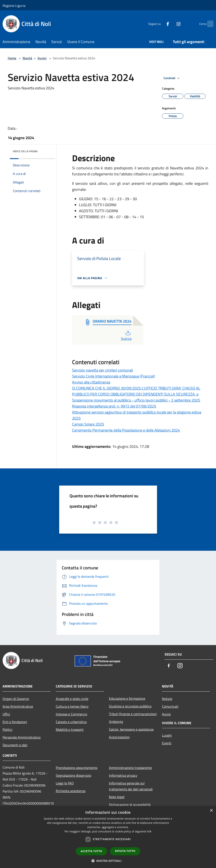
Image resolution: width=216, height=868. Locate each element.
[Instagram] (170, 24)
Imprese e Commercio (71, 714)
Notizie (167, 699)
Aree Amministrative (18, 706)
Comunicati (170, 706)
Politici (8, 730)
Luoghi (167, 735)
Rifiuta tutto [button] (125, 851)
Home (12, 58)
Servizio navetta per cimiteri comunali (103, 370)
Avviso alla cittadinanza (91, 382)
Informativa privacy (123, 775)
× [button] (211, 811)
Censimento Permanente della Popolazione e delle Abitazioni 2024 (126, 430)
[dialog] (108, 837)
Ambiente (116, 722)
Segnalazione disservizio (73, 775)
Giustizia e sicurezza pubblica (130, 706)
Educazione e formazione (127, 698)
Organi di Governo (16, 699)
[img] (46, 150)
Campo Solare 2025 (88, 424)
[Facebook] (159, 24)
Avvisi (42, 58)
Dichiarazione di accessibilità (130, 805)
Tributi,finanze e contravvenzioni (133, 714)
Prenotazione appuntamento (77, 768)
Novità (27, 58)
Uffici (6, 714)
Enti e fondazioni (15, 722)
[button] (108, 861)
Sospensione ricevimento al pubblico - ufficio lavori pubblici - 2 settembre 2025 (136, 400)
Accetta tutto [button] (91, 851)
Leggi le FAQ (65, 783)
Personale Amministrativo (22, 737)
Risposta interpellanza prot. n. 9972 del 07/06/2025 (114, 406)
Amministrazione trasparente (130, 768)
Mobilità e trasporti (70, 730)
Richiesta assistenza (71, 791)
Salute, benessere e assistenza (131, 729)
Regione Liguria (14, 6)
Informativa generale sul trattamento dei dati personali (131, 786)
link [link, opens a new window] (149, 831)
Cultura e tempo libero (72, 706)
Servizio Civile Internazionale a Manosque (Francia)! (113, 376)
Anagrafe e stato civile (72, 699)
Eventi (167, 743)
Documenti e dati (15, 745)
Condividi (172, 78)
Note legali (117, 797)
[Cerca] (208, 24)
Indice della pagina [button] (25, 151)
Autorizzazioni (119, 737)
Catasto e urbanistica (71, 722)
